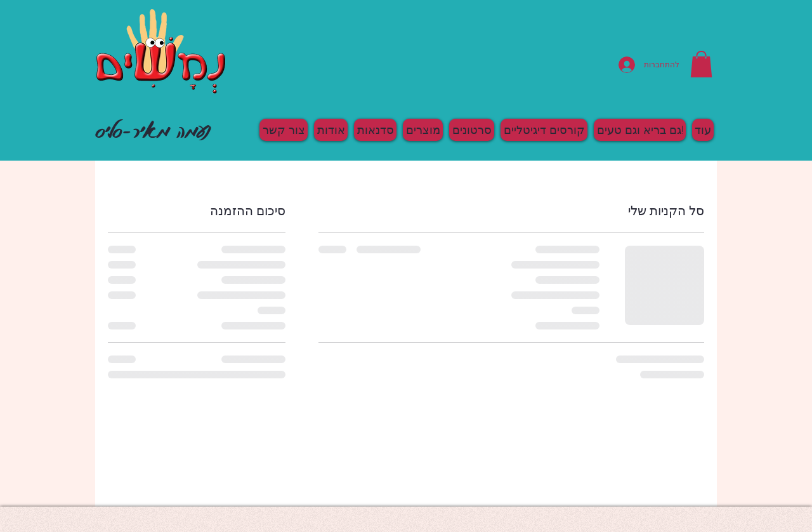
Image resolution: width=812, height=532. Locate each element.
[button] (701, 64)
